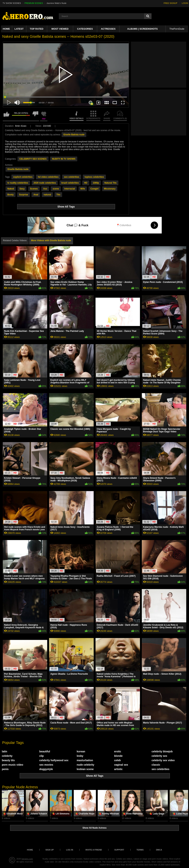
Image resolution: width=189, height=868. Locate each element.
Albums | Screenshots (142, 29)
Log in (70, 850)
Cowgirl (94, 189)
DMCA (159, 850)
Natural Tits (110, 183)
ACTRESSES (108, 29)
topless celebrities (94, 177)
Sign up (50, 850)
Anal (36, 195)
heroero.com (27, 859)
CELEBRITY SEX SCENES (33, 159)
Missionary (110, 189)
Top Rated (37, 29)
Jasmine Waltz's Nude (56, 3)
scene (56, 189)
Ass (45, 189)
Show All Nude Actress (94, 828)
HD (86, 183)
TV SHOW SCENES (12, 3)
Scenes (34, 189)
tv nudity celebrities (18, 183)
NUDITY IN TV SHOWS (64, 159)
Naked (11, 189)
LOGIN (185, 3)
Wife (83, 189)
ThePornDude (177, 29)
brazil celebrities (70, 183)
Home (6, 29)
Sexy (22, 189)
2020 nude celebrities (45, 183)
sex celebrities (72, 177)
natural (47, 195)
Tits (58, 195)
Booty (11, 195)
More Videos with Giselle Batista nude (51, 240)
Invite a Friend (94, 850)
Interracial (70, 189)
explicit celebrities (23, 177)
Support (119, 850)
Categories (85, 29)
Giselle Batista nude (74, 135)
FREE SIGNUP (170, 3)
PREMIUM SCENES (34, 3)
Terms (140, 850)
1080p (96, 183)
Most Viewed (60, 29)
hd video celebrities (48, 177)
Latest (19, 29)
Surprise (24, 195)
